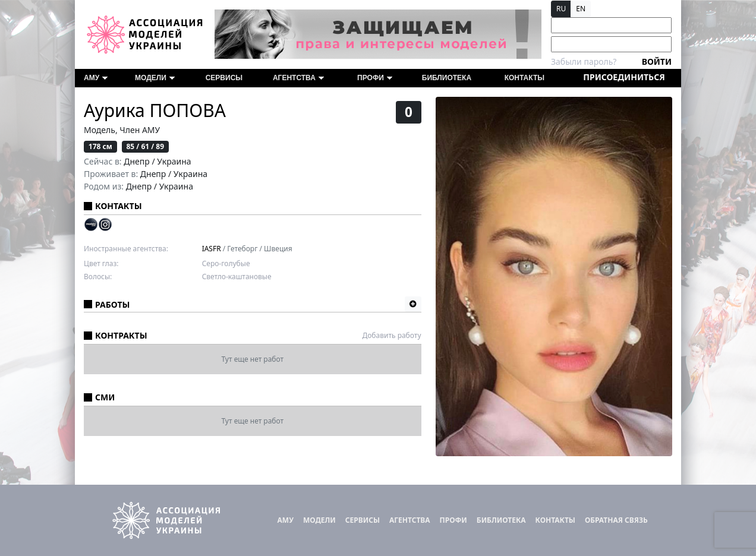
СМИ (105, 397)
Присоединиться (624, 77)
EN (581, 9)
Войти (657, 61)
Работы (112, 304)
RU (561, 9)
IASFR (212, 249)
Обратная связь (616, 520)
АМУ (96, 78)
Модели (155, 78)
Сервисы (224, 78)
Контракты (121, 335)
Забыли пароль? (584, 61)
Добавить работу (391, 335)
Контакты (525, 78)
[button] (413, 304)
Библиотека (447, 78)
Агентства (298, 78)
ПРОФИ (375, 78)
